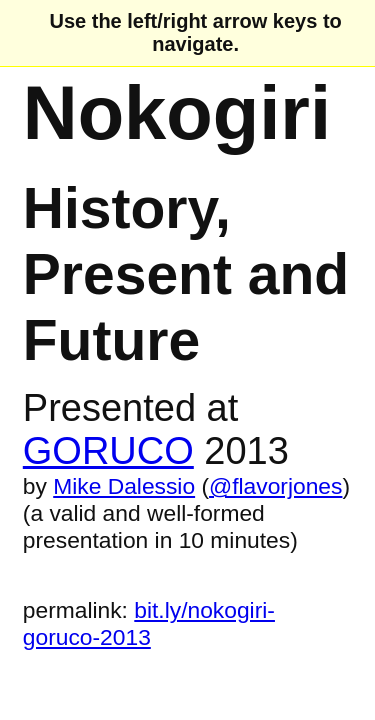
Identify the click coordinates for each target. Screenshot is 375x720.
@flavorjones (275, 486)
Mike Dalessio (124, 486)
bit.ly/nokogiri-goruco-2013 (149, 623)
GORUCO (108, 451)
